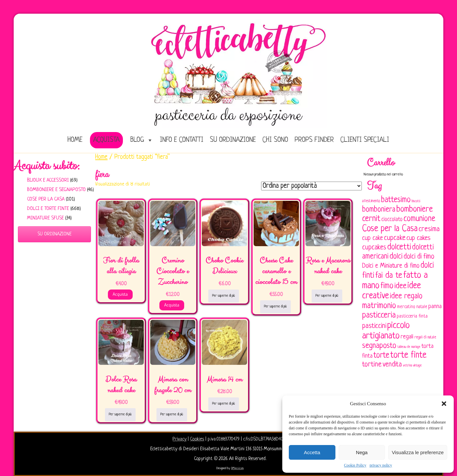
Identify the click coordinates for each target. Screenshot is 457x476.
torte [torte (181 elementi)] (381, 356)
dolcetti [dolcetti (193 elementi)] (399, 247)
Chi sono (275, 140)
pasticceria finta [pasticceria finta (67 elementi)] (412, 316)
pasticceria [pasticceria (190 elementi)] (379, 316)
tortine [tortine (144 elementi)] (372, 365)
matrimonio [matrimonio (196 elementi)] (379, 306)
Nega (362, 452)
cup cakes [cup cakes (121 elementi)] (419, 238)
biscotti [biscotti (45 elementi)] (416, 201)
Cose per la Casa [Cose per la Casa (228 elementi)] (390, 229)
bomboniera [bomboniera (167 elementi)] (379, 210)
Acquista (106, 140)
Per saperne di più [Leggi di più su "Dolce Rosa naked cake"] (120, 414)
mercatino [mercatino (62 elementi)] (406, 307)
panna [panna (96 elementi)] (435, 307)
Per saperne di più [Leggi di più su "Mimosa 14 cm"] (224, 404)
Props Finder (314, 140)
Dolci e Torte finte (48, 209)
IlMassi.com (237, 468)
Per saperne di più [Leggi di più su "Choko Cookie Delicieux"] (224, 296)
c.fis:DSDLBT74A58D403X (265, 439)
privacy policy (381, 465)
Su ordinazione (233, 140)
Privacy (179, 439)
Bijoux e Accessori (48, 180)
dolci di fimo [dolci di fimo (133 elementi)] (419, 257)
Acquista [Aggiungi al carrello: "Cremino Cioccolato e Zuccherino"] (172, 305)
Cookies (197, 439)
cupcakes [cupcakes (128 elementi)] (374, 248)
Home (101, 157)
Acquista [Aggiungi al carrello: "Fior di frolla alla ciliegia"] (120, 295)
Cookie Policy (355, 465)
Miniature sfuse (45, 218)
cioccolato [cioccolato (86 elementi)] (392, 220)
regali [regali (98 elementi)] (407, 337)
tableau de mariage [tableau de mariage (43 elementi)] (409, 347)
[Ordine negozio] (311, 186)
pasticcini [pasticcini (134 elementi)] (374, 326)
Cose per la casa (46, 199)
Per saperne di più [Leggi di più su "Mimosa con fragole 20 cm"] (172, 414)
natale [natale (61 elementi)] (422, 307)
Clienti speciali (365, 140)
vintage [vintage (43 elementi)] (417, 366)
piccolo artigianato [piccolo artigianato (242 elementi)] (386, 331)
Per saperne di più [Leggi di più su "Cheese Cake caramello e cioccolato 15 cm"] (275, 306)
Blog (137, 140)
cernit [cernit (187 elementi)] (371, 219)
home (75, 140)
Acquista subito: (47, 166)
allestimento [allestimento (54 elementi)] (371, 201)
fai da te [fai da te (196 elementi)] (389, 276)
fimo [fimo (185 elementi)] (387, 286)
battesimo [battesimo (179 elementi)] (396, 200)
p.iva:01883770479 (224, 439)
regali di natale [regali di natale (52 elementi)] (425, 337)
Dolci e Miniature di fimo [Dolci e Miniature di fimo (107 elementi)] (391, 266)
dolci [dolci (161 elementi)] (396, 257)
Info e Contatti (182, 140)
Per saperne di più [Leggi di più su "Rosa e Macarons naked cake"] (327, 296)
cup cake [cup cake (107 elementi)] (373, 238)
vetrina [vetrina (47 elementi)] (407, 365)
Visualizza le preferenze (418, 452)
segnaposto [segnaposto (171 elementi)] (379, 346)
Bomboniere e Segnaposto (56, 190)
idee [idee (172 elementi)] (400, 286)
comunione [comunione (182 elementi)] (419, 219)
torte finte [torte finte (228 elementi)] (408, 355)
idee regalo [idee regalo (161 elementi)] (406, 296)
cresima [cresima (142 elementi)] (429, 229)
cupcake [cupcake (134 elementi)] (395, 238)
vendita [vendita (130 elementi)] (392, 365)
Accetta (312, 452)
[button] (444, 404)
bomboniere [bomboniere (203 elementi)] (415, 209)
